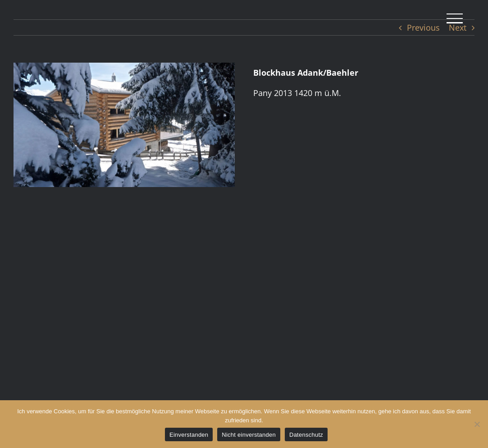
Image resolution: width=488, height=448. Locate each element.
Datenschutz (306, 435)
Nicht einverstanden (249, 435)
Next (458, 27)
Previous (423, 27)
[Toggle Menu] (455, 18)
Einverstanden (189, 435)
